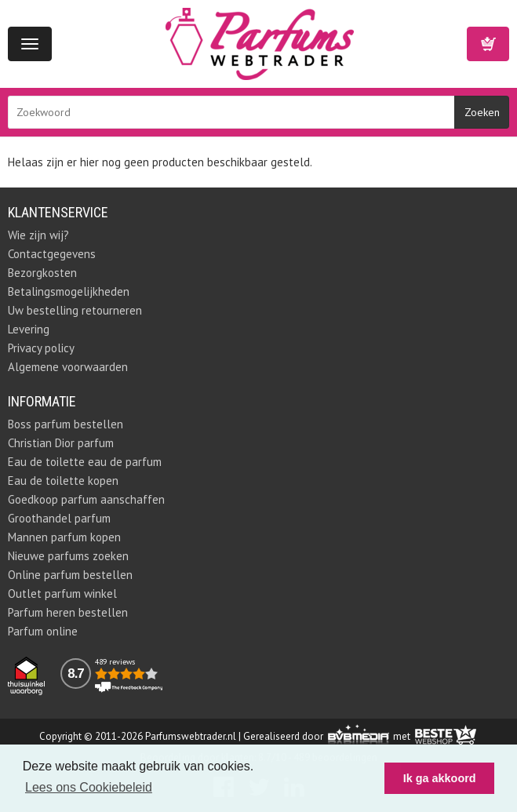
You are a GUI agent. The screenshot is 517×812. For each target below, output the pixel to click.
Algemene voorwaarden (68, 367)
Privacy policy (41, 348)
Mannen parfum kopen (64, 537)
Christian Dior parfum (61, 443)
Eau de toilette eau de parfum (85, 462)
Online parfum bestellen (70, 575)
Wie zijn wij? (38, 235)
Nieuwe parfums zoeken (68, 556)
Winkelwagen (488, 44)
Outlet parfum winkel (62, 594)
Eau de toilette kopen (63, 481)
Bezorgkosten (42, 273)
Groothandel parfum (59, 518)
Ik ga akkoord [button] (440, 778)
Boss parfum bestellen (66, 424)
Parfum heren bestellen (68, 612)
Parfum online (43, 631)
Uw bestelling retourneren (75, 310)
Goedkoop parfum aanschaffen (86, 499)
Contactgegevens (52, 254)
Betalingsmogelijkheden (69, 291)
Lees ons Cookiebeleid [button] (89, 787)
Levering (29, 329)
